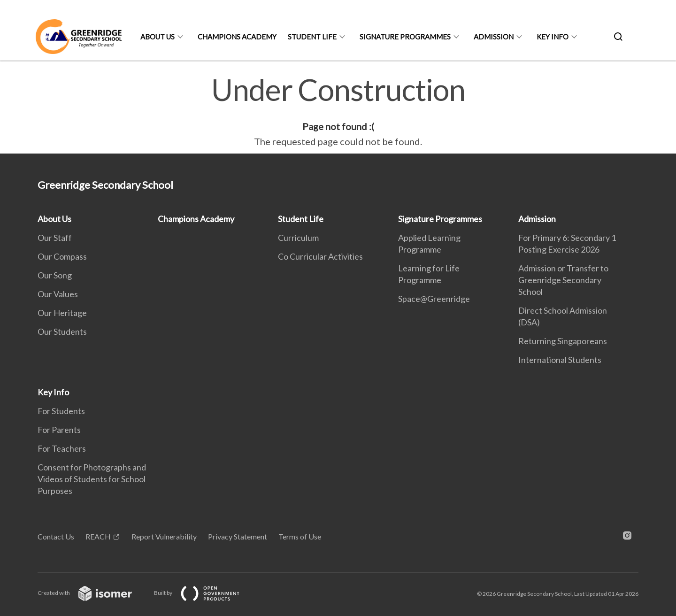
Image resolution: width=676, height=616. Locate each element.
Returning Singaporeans (563, 341)
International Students (560, 360)
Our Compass (62, 256)
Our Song (55, 275)
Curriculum (298, 238)
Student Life (312, 37)
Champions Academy (237, 37)
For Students (61, 411)
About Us (157, 37)
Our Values (58, 294)
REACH (98, 536)
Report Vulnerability (164, 536)
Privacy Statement (238, 536)
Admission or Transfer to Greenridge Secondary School (563, 280)
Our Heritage (62, 313)
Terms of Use (300, 536)
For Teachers (62, 448)
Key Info (553, 37)
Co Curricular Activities (320, 256)
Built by (204, 593)
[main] (338, 112)
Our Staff (55, 238)
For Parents (59, 430)
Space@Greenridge (434, 299)
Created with (92, 593)
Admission (494, 37)
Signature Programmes (405, 37)
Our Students (62, 331)
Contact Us (56, 536)
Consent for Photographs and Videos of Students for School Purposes (92, 479)
